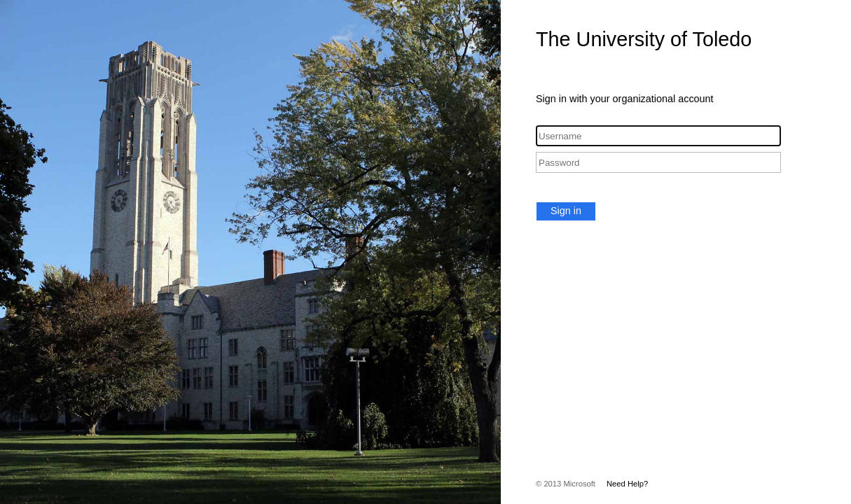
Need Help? (627, 484)
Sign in (566, 211)
